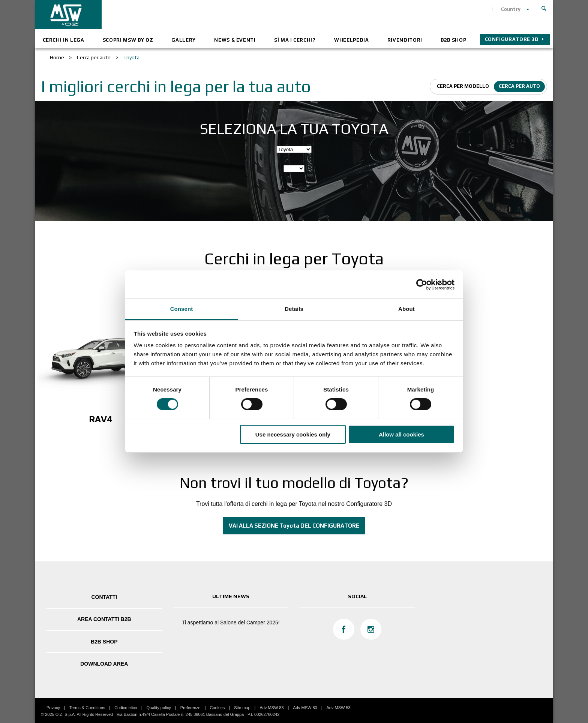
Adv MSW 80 (305, 708)
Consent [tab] (182, 309)
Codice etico (126, 708)
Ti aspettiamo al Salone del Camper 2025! (231, 622)
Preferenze (190, 708)
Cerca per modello (463, 86)
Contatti (104, 597)
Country (511, 9)
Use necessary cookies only (293, 434)
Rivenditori (405, 40)
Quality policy (159, 708)
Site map (242, 708)
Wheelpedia (352, 40)
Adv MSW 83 (271, 708)
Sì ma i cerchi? (295, 40)
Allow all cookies (401, 434)
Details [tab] (294, 309)
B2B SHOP (453, 40)
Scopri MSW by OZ (128, 40)
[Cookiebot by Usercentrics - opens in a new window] (422, 284)
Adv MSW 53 (339, 708)
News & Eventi (235, 40)
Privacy (53, 708)
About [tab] (406, 309)
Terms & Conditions (87, 708)
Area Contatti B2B (104, 619)
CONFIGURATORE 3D (512, 39)
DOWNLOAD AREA (104, 664)
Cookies (217, 708)
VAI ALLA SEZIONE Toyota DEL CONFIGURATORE (294, 526)
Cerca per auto (519, 86)
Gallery (184, 40)
